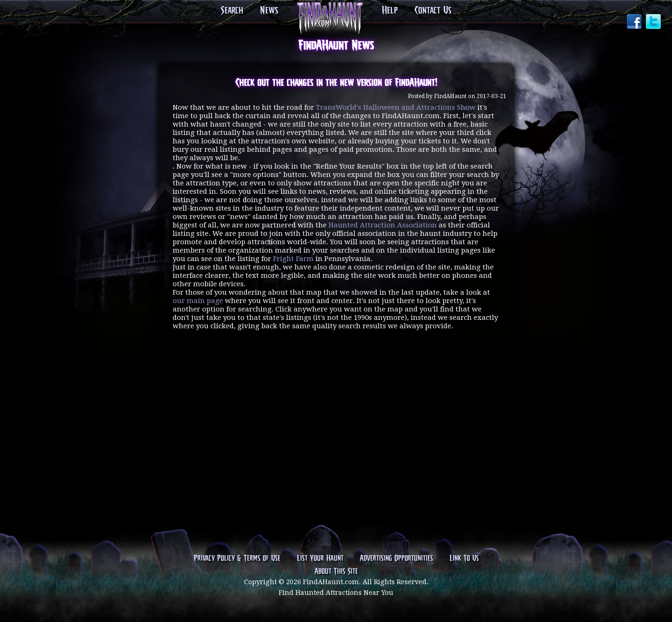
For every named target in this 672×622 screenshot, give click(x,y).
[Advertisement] (336, 389)
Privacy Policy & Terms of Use (237, 558)
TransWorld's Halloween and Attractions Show (396, 107)
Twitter (654, 22)
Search (232, 11)
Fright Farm (293, 259)
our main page (198, 301)
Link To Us (464, 558)
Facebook (635, 22)
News (269, 11)
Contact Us (433, 11)
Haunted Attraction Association (383, 225)
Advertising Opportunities (396, 558)
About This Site (336, 572)
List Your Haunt (320, 558)
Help (390, 11)
